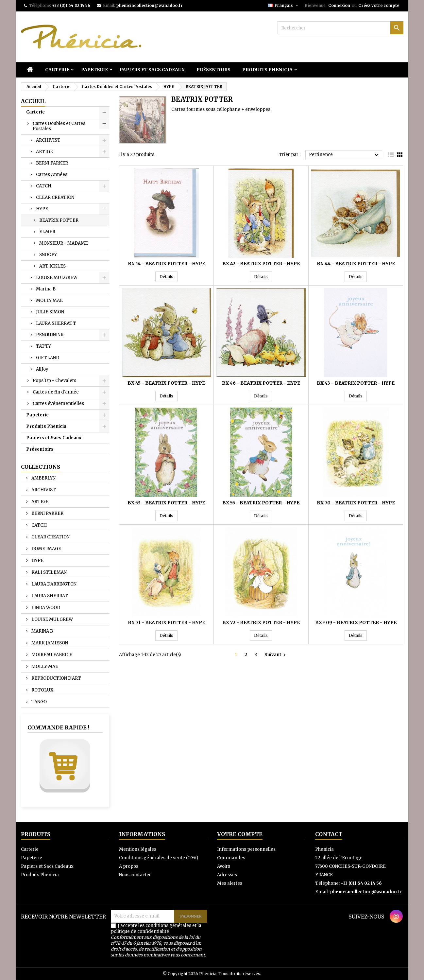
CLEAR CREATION (55, 197)
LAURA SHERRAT (49, 596)
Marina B (46, 289)
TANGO (39, 702)
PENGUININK (50, 335)
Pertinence (345, 155)
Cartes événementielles (58, 403)
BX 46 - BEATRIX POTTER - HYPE (261, 383)
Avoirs (224, 866)
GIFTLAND (48, 358)
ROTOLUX (42, 690)
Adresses (227, 875)
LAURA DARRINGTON (53, 584)
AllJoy (42, 369)
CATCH (44, 186)
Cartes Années (52, 175)
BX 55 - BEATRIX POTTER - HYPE (261, 503)
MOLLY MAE (49, 300)
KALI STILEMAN (49, 572)
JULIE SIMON (50, 312)
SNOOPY (48, 255)
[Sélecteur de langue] (284, 6)
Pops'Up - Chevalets (54, 381)
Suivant (276, 655)
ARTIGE (44, 152)
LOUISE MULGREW (57, 278)
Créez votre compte (379, 5)
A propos (129, 866)
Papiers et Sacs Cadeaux (152, 70)
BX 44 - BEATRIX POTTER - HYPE (356, 264)
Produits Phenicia (267, 70)
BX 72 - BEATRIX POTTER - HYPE (261, 622)
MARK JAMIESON (49, 643)
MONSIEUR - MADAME (64, 243)
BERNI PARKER (52, 163)
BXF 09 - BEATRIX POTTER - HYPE (356, 622)
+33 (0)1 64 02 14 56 (71, 5)
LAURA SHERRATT (56, 323)
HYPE (42, 209)
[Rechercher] (340, 28)
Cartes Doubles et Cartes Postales (59, 126)
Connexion (339, 5)
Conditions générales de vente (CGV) (159, 858)
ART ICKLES (52, 266)
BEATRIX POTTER (59, 220)
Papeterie (94, 70)
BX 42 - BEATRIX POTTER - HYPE (261, 264)
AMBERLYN (43, 478)
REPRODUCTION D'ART (56, 678)
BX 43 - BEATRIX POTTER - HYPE (356, 383)
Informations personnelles (246, 849)
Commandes (231, 858)
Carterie (57, 70)
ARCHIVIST (48, 140)
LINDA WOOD (45, 608)
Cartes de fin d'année (56, 392)
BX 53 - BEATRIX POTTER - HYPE (166, 503)
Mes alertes (230, 883)
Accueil (33, 101)
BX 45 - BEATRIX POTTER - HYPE (166, 383)
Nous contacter (135, 875)
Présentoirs (213, 70)
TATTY (43, 346)
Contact (329, 834)
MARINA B (42, 631)
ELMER (47, 232)
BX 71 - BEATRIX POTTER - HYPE (166, 622)
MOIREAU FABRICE (51, 655)
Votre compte (240, 834)
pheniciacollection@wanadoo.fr (149, 5)
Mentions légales (138, 849)
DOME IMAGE (46, 549)
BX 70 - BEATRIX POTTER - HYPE (356, 503)
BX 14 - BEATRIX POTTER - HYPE (166, 264)
